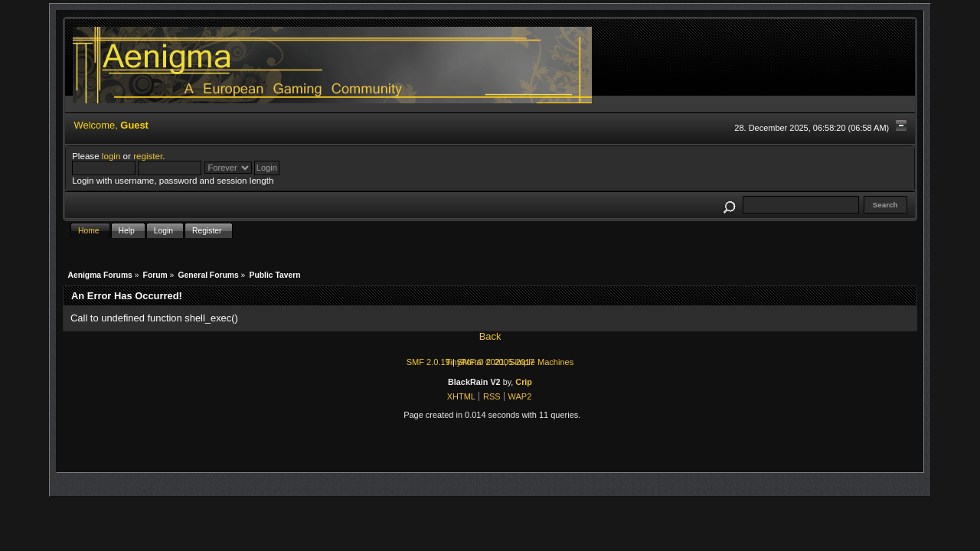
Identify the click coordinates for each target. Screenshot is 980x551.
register (148, 156)
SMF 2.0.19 (428, 362)
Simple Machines (541, 362)
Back (490, 336)
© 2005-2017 (510, 362)
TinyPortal (464, 362)
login (111, 156)
